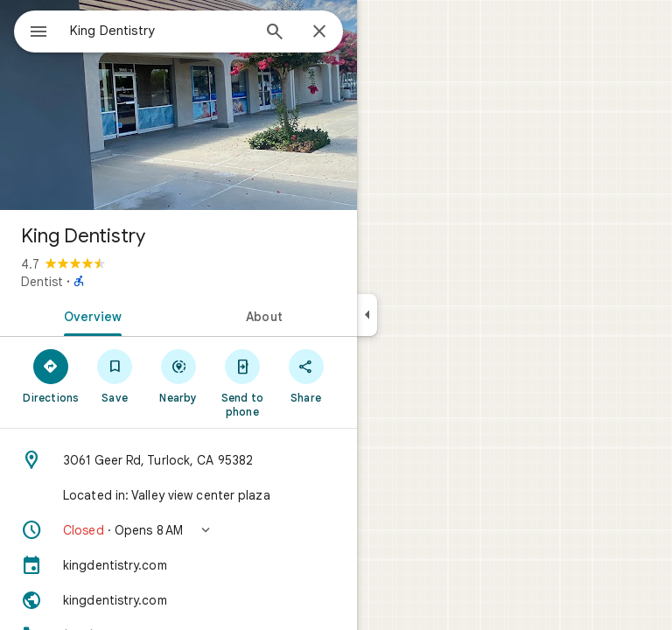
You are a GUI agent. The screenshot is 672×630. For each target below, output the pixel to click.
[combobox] (160, 31)
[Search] (275, 33)
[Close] (319, 32)
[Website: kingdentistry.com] (178, 600)
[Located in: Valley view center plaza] (178, 495)
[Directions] (51, 375)
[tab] (89, 315)
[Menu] (38, 33)
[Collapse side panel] (367, 315)
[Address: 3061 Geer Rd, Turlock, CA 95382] (178, 460)
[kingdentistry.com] (178, 565)
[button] (178, 530)
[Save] (115, 375)
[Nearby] (179, 375)
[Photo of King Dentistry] (178, 105)
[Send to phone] (242, 382)
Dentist (42, 282)
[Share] (306, 375)
